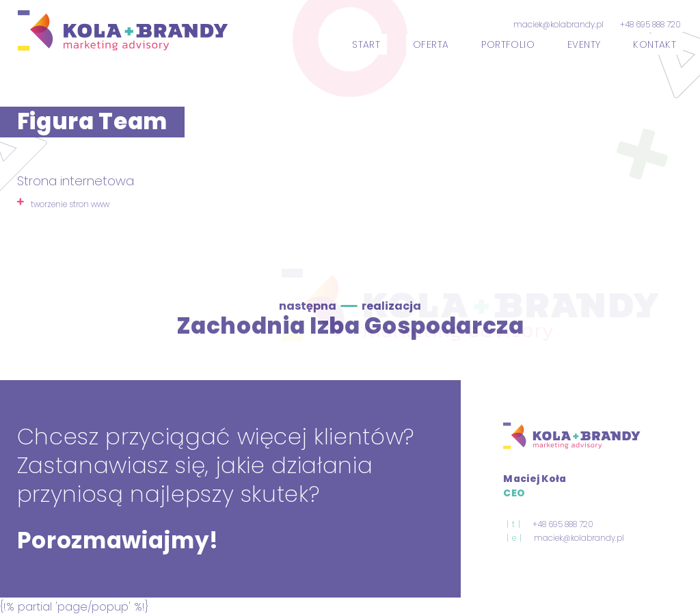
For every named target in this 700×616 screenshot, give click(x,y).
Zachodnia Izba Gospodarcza (350, 326)
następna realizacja (350, 306)
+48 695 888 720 (650, 25)
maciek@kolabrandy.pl (558, 25)
